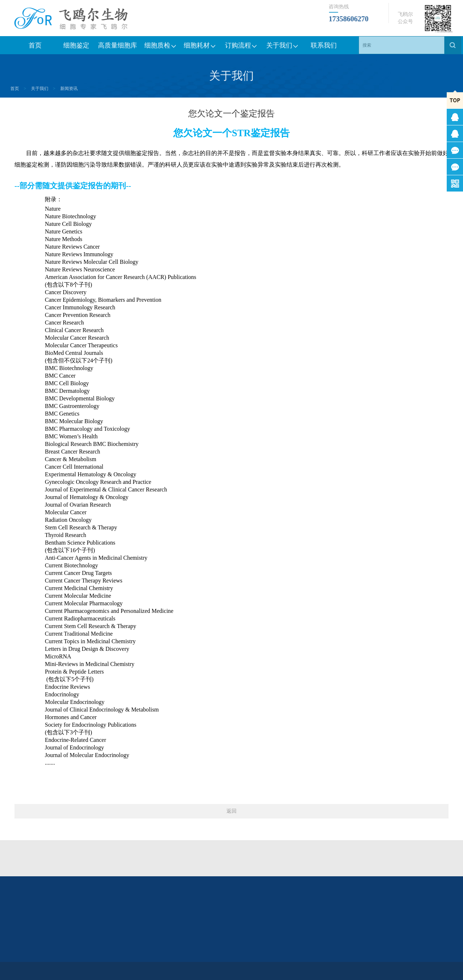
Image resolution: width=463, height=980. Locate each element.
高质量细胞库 (118, 48)
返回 (231, 811)
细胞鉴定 (76, 48)
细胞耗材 (200, 48)
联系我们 (324, 48)
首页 (35, 48)
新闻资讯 (51, 89)
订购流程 (241, 48)
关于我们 (283, 48)
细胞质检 (159, 48)
